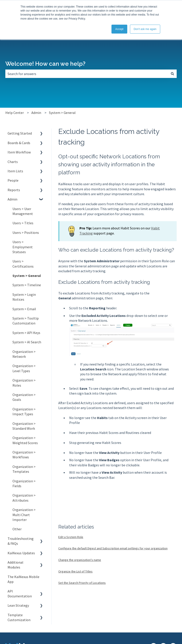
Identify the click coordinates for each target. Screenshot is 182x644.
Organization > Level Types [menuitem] (24, 368)
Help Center (15, 113)
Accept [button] (119, 29)
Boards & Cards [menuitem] (19, 143)
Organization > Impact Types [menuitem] (24, 411)
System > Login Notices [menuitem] (24, 297)
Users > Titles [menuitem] (23, 223)
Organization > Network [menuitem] (24, 354)
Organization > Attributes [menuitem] (24, 498)
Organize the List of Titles (75, 571)
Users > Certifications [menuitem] (23, 264)
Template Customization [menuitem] (19, 617)
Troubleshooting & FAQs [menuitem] (21, 541)
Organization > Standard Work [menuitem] (24, 426)
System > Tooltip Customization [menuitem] (26, 321)
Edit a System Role (71, 537)
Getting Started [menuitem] (20, 133)
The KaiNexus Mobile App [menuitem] (23, 579)
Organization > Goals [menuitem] (24, 397)
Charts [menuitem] (13, 162)
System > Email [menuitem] (24, 309)
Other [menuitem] (17, 529)
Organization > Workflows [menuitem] (24, 455)
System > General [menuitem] (27, 276)
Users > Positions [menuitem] (26, 233)
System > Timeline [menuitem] (27, 285)
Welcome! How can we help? (45, 64)
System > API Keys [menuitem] (26, 333)
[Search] (172, 74)
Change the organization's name (80, 560)
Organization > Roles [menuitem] (24, 383)
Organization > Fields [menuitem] (24, 483)
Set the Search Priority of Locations (82, 583)
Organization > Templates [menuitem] (24, 469)
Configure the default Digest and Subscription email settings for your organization (113, 548)
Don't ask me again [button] (145, 29)
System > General (62, 113)
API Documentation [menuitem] (20, 594)
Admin (36, 113)
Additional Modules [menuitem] (15, 565)
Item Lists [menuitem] (15, 171)
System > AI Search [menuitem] (27, 342)
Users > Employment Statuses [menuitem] (23, 247)
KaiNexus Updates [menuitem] (21, 553)
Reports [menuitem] (14, 190)
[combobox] (87, 74)
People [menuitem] (13, 180)
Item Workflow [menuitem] (19, 152)
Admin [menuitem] (12, 199)
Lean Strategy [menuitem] (18, 605)
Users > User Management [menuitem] (23, 211)
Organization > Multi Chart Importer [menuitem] (24, 515)
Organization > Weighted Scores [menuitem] (25, 440)
